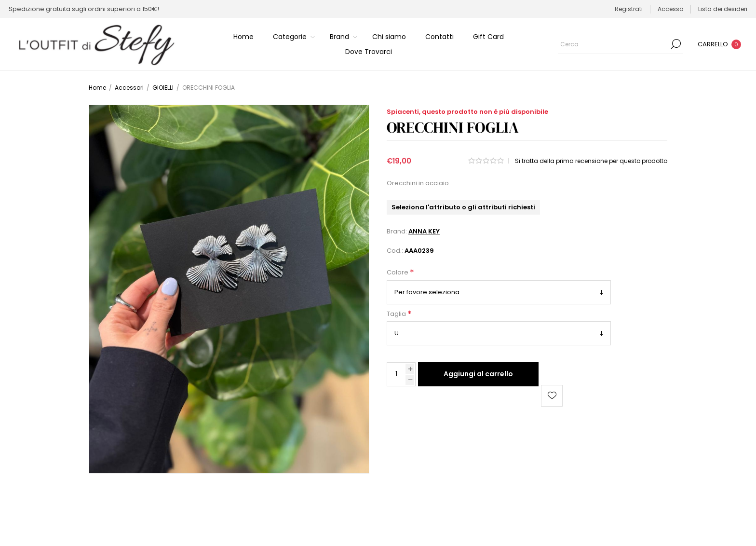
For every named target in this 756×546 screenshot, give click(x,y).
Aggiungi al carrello (478, 374)
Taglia (397, 314)
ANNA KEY (424, 231)
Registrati (629, 9)
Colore (398, 273)
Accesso (670, 9)
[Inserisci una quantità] (396, 374)
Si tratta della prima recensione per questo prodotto (591, 161)
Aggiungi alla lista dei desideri (552, 396)
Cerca (676, 44)
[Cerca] (621, 44)
